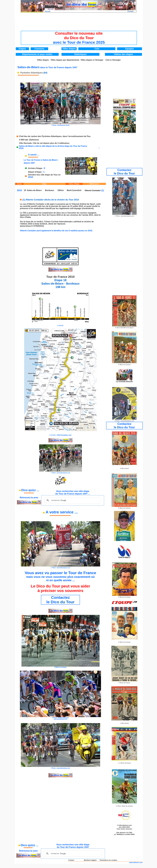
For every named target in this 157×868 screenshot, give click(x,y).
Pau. (89, 136)
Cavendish (77, 190)
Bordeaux (50, 190)
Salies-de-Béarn (34, 190)
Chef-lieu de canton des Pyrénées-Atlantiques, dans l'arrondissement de (53, 136)
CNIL (131, 833)
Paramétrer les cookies (108, 860)
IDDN (133, 834)
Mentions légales (90, 860)
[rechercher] (72, 500)
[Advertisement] (79, 23)
